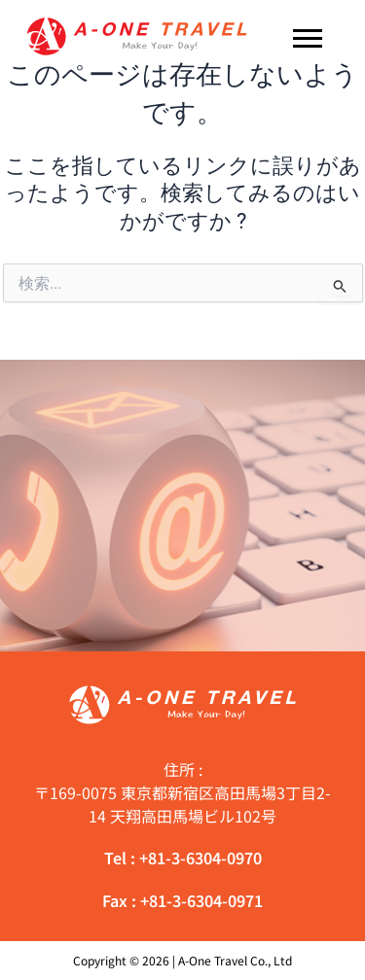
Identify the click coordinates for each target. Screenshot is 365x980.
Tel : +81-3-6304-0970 (183, 857)
